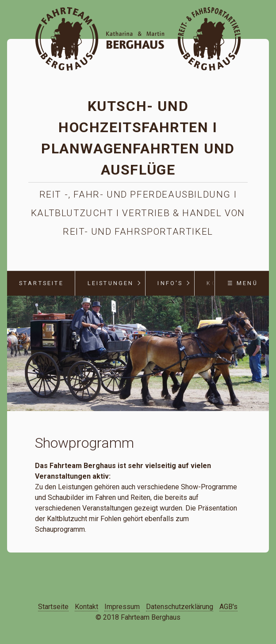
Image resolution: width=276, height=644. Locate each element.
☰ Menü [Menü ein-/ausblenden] (243, 283)
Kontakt (86, 607)
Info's (170, 283)
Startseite (41, 283)
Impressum (122, 607)
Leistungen (111, 283)
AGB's (228, 607)
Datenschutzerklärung (180, 607)
